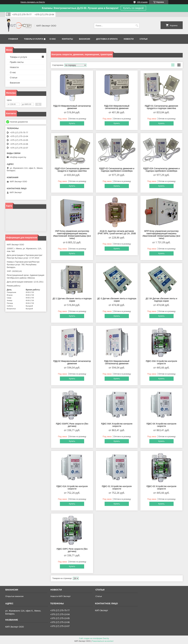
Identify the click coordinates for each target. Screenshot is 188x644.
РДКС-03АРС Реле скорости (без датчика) (72, 425)
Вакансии (85, 39)
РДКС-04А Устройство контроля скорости (117, 425)
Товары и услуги (33, 39)
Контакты (67, 39)
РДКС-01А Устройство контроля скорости (72, 487)
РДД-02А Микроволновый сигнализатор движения (117, 362)
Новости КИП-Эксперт (60, 596)
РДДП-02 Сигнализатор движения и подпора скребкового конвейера (117, 170)
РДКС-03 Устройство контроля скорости (161, 487)
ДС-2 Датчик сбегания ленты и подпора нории (72, 300)
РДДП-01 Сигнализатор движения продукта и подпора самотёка (161, 107)
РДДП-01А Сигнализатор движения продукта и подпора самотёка (72, 170)
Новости (129, 39)
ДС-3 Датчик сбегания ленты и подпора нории (117, 300)
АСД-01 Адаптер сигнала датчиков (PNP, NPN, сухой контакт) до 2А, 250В (117, 232)
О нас (53, 39)
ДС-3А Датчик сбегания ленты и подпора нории (161, 300)
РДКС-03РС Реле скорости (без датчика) (72, 550)
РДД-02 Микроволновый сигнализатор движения (72, 362)
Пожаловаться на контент (103, 641)
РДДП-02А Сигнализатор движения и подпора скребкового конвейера (161, 170)
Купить (72, 123)
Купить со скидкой (133, 8)
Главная (13, 39)
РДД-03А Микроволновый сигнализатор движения (117, 107)
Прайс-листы (17, 62)
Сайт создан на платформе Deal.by (94, 638)
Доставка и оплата (107, 39)
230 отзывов (142, 2)
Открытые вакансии (14, 596)
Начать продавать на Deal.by (33, 2)
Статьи (144, 39)
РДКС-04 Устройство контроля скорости (161, 425)
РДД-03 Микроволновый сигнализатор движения (72, 107)
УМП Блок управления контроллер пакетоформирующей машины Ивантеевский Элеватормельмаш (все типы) (72, 235)
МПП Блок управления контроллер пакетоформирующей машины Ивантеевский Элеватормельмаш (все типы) (161, 235)
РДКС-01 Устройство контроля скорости (117, 487)
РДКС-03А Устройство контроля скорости (161, 362)
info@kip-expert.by (18, 157)
